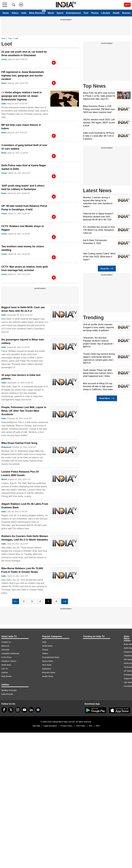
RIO (91, 726)
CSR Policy (81, 726)
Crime (4, 59)
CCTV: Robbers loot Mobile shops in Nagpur (23, 228)
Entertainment (73, 13)
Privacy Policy (66, 726)
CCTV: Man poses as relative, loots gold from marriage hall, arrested (25, 268)
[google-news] (38, 710)
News (3, 38)
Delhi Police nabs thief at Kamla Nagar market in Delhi (24, 167)
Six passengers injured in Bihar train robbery (23, 341)
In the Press (6, 657)
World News (47, 646)
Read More (107, 398)
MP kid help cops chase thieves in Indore (21, 127)
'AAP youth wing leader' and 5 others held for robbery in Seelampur (23, 187)
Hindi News (6, 665)
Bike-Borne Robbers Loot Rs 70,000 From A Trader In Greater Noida (22, 570)
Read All (107, 269)
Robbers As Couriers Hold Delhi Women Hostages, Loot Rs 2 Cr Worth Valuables (25, 538)
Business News (49, 673)
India (24, 13)
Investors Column (9, 661)
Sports (60, 13)
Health (116, 13)
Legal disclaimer (50, 726)
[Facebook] (4, 710)
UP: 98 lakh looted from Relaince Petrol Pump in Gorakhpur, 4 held (24, 208)
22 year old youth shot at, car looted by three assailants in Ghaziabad (24, 54)
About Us (5, 646)
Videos (15, 13)
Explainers (47, 669)
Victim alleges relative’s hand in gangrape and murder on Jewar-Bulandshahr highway (22, 96)
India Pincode (7, 694)
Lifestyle (106, 13)
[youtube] (24, 710)
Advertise (5, 650)
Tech (86, 13)
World (51, 13)
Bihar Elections (37, 13)
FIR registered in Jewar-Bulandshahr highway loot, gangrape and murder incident (23, 76)
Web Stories (7, 676)
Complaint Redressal (10, 653)
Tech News (47, 665)
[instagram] (18, 710)
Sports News (48, 661)
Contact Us (6, 642)
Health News (48, 676)
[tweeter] (11, 710)
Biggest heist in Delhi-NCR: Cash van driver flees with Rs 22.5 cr (23, 309)
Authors (5, 673)
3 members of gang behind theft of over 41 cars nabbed (24, 147)
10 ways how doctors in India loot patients (21, 377)
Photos (95, 13)
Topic (10, 38)
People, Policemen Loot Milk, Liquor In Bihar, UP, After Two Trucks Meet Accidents (24, 411)
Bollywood (6, 447)
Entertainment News (51, 657)
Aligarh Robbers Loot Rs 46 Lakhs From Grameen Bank (25, 506)
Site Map (36, 726)
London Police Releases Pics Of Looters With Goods (20, 473)
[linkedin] (31, 710)
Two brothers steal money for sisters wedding (23, 248)
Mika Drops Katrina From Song (19, 443)
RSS (98, 726)
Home (6, 13)
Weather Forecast (9, 690)
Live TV (5, 669)
